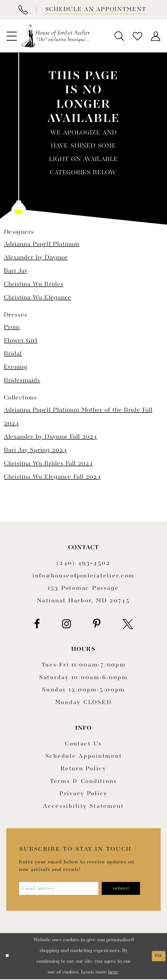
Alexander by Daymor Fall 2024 (51, 437)
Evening (16, 367)
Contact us (83, 744)
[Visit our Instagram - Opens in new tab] (66, 624)
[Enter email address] (61, 889)
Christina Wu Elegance (38, 298)
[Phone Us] (23, 10)
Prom (12, 327)
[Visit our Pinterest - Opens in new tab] (97, 624)
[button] (11, 36)
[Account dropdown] (156, 36)
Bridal (13, 354)
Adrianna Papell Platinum (42, 244)
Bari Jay (16, 271)
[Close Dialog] (7, 957)
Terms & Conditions (83, 781)
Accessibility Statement (83, 806)
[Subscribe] (126, 889)
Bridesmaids (22, 380)
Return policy (83, 769)
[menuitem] (11, 36)
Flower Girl (21, 341)
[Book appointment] (95, 10)
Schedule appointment (84, 756)
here (113, 973)
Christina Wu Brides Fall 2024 (49, 464)
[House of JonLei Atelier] (56, 36)
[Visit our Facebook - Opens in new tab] (37, 624)
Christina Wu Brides (34, 284)
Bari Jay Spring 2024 (36, 450)
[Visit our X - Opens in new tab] (128, 624)
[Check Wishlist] (138, 36)
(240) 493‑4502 (83, 563)
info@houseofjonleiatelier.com (83, 576)
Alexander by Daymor (36, 258)
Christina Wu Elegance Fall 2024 (52, 477)
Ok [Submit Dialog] (158, 956)
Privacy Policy (83, 794)
